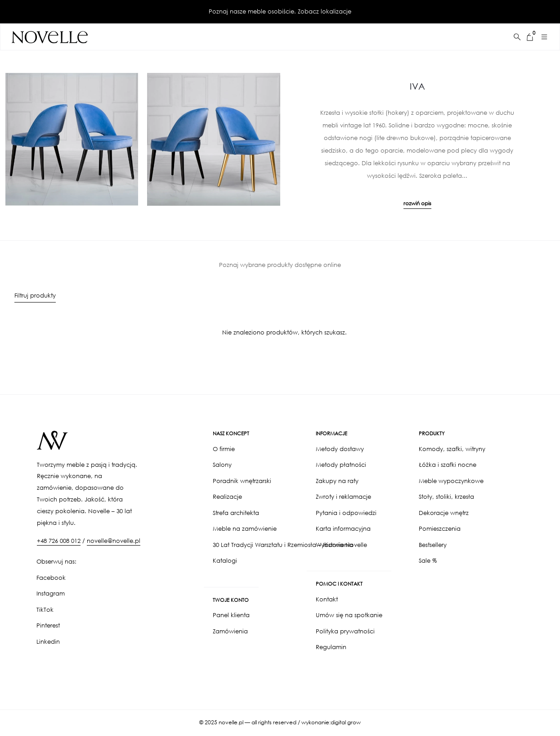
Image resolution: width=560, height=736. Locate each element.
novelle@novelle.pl (114, 541)
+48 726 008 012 (59, 541)
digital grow (346, 722)
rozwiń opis (417, 203)
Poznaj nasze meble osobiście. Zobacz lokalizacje (280, 11)
